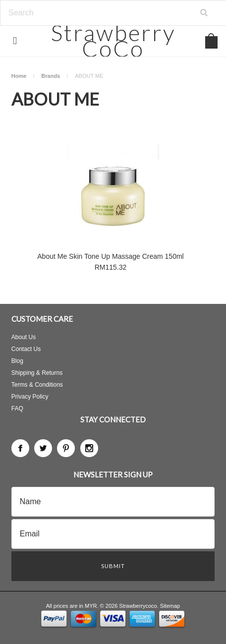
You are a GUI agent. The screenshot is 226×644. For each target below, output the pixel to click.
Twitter (43, 448)
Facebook (20, 448)
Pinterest (66, 448)
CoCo (113, 40)
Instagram (89, 448)
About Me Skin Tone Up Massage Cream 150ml (110, 256)
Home (19, 76)
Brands (51, 76)
